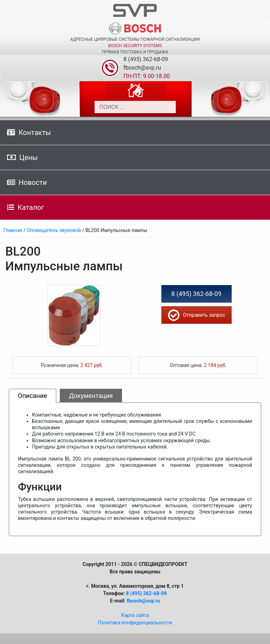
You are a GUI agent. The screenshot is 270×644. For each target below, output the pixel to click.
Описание (33, 396)
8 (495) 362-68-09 (146, 59)
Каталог (25, 207)
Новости (27, 182)
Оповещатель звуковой (54, 230)
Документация (91, 396)
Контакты (29, 133)
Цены (22, 157)
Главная (13, 230)
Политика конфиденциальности (135, 623)
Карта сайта (135, 615)
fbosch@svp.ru (142, 68)
